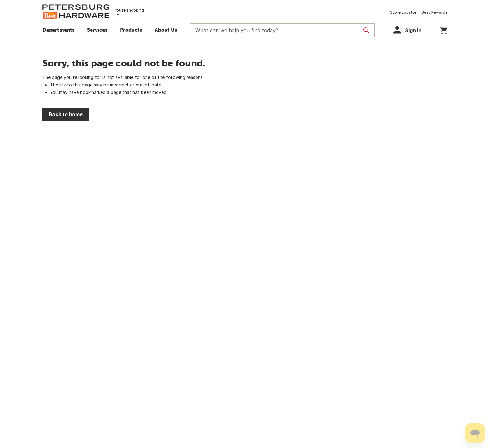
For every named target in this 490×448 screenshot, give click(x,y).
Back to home (66, 114)
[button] (131, 31)
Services (97, 30)
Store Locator (403, 12)
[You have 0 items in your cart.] (444, 30)
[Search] (366, 30)
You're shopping (129, 10)
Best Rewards (435, 12)
